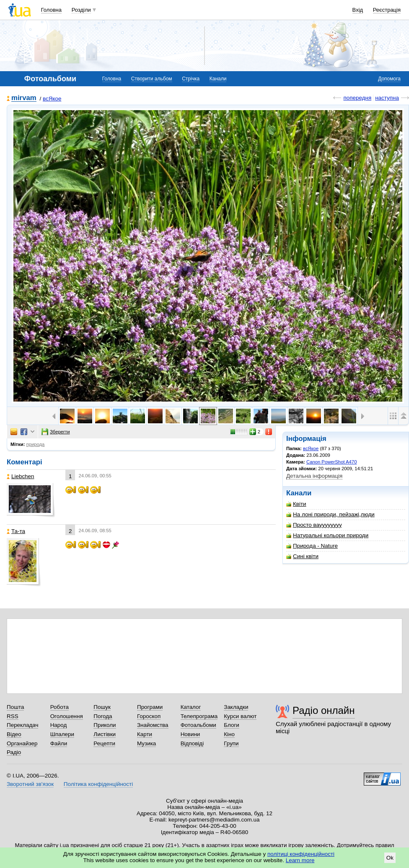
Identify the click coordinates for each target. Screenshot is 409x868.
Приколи (105, 725)
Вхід (358, 10)
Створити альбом (152, 79)
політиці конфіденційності (301, 854)
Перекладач (22, 725)
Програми (150, 707)
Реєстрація (387, 10)
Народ (59, 725)
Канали (218, 79)
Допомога (389, 79)
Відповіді (192, 743)
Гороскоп (149, 716)
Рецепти (104, 743)
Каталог (191, 707)
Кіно (229, 734)
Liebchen (21, 476)
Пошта (15, 707)
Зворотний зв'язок (30, 784)
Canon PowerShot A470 (331, 462)
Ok (390, 858)
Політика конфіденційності (98, 784)
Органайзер (22, 743)
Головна (51, 10)
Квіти (296, 504)
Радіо (14, 752)
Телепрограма (199, 716)
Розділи (81, 10)
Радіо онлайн (324, 710)
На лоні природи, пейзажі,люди (330, 514)
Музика (146, 743)
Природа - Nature (312, 546)
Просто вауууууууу (314, 525)
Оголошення (67, 716)
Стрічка (191, 79)
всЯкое (52, 99)
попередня (357, 98)
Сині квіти (302, 556)
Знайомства (153, 725)
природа (36, 444)
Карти (145, 734)
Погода (103, 716)
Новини (190, 734)
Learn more (300, 860)
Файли (59, 743)
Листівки (105, 734)
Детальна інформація (314, 476)
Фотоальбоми (198, 725)
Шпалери (62, 734)
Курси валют (240, 716)
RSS (13, 716)
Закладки (236, 707)
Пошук (102, 707)
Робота (60, 707)
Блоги (232, 725)
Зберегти (56, 432)
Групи (231, 743)
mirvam (24, 98)
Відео (14, 734)
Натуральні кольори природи (327, 535)
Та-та (16, 531)
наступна (387, 98)
